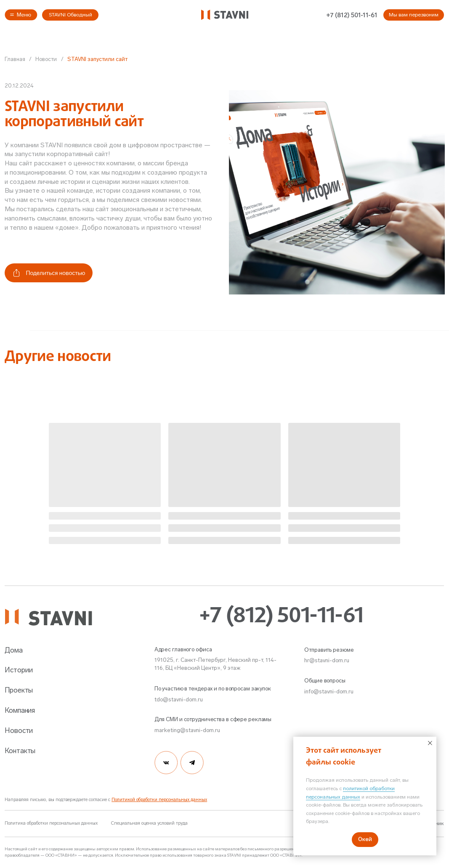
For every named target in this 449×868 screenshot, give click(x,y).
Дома (14, 650)
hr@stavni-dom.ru (327, 660)
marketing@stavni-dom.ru (187, 730)
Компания (20, 710)
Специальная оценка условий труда (149, 823)
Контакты (20, 751)
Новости (46, 59)
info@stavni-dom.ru (329, 691)
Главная (15, 59)
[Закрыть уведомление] (430, 743)
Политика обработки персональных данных (51, 823)
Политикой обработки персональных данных (159, 800)
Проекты (19, 690)
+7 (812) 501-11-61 (352, 15)
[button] (21, 15)
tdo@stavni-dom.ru (179, 699)
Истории (19, 670)
